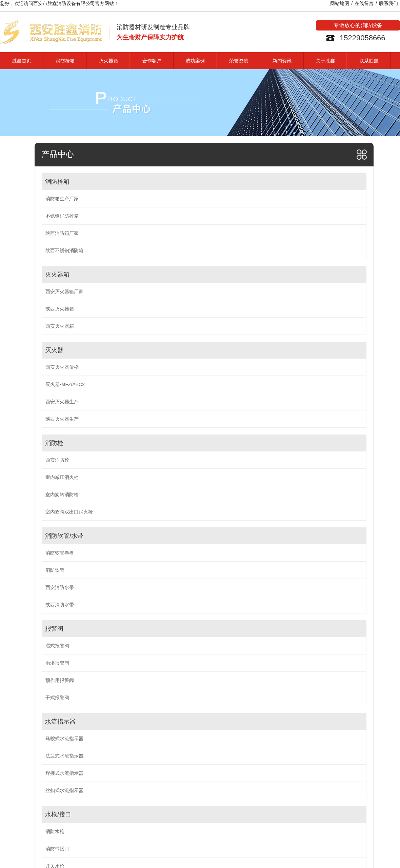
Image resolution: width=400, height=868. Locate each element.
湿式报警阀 (57, 646)
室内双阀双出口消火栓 (69, 512)
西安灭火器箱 (60, 326)
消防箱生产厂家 (62, 199)
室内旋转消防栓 (62, 494)
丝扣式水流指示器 (64, 790)
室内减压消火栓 (62, 477)
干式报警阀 (57, 698)
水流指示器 (60, 722)
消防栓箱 (65, 61)
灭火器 (54, 350)
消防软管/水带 (64, 536)
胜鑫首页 (22, 61)
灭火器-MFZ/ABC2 (65, 384)
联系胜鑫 (369, 61)
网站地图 (340, 3)
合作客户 (152, 61)
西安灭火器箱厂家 (64, 291)
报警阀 (54, 629)
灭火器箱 (108, 61)
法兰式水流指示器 (64, 756)
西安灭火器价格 (62, 367)
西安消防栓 (57, 460)
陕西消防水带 (60, 605)
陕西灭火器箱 (60, 309)
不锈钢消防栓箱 (62, 216)
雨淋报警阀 (57, 663)
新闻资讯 (282, 61)
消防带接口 (57, 849)
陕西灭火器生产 (62, 419)
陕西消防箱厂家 (62, 233)
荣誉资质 (239, 61)
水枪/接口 (58, 814)
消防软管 (55, 570)
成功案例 (195, 61)
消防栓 (54, 443)
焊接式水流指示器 (64, 773)
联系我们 (388, 3)
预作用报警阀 (60, 680)
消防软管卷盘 (60, 553)
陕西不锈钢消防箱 (64, 250)
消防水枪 (55, 831)
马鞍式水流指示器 (64, 739)
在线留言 (364, 3)
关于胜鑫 (325, 61)
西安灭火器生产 (62, 402)
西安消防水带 (60, 587)
